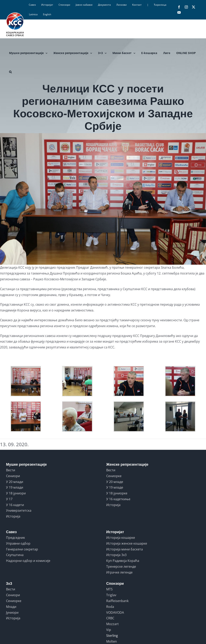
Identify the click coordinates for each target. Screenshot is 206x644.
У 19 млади (15, 487)
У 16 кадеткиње (118, 499)
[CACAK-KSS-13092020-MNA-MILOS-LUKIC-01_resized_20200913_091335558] (103, 199)
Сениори (13, 476)
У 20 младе (115, 482)
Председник (15, 538)
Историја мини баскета (125, 549)
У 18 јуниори (16, 493)
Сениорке (114, 476)
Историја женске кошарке (127, 543)
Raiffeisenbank (117, 601)
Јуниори (12, 612)
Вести (11, 470)
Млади (11, 607)
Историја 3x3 (116, 555)
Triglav (111, 595)
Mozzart (112, 624)
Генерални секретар (22, 549)
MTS (109, 589)
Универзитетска (19, 510)
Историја (13, 516)
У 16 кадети (15, 505)
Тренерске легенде (121, 566)
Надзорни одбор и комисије (28, 561)
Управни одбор (18, 543)
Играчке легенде (119, 572)
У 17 (9, 499)
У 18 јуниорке (117, 493)
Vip (109, 630)
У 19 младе (115, 487)
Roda (110, 607)
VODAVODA (115, 612)
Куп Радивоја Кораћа (123, 561)
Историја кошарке (121, 538)
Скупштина (15, 555)
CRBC (110, 618)
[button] (10, 72)
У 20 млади (15, 482)
